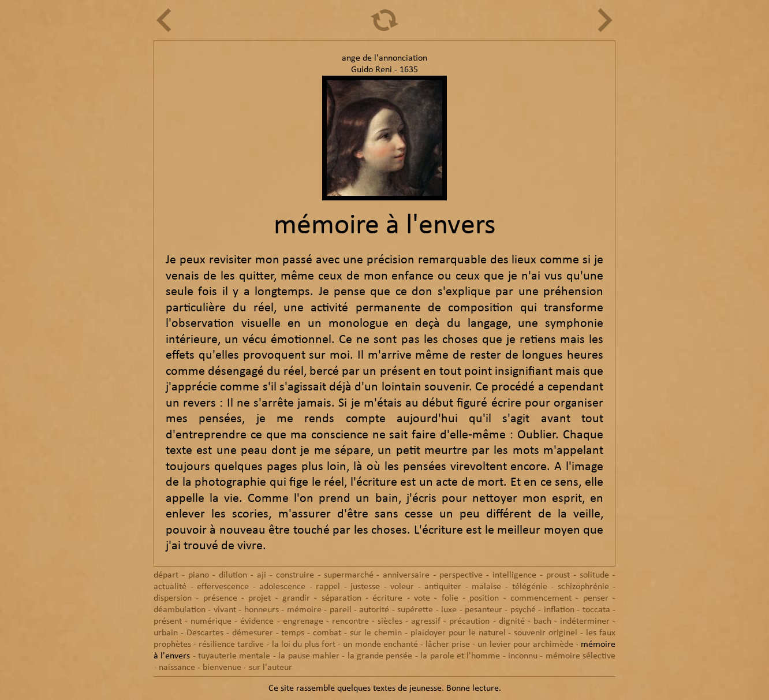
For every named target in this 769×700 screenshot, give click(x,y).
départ (166, 575)
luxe (449, 610)
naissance (177, 668)
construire (295, 575)
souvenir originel (546, 633)
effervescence (223, 587)
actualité (170, 587)
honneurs (262, 610)
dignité (512, 621)
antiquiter (443, 587)
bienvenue (222, 668)
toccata (596, 610)
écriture (387, 598)
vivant (225, 610)
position (484, 598)
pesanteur (484, 610)
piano (199, 575)
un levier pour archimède (525, 645)
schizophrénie (583, 587)
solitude (594, 575)
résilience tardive (231, 645)
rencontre (350, 621)
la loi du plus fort (304, 645)
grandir (296, 598)
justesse (365, 587)
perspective (461, 575)
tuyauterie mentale (234, 656)
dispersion (173, 598)
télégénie (530, 587)
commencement (541, 598)
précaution (469, 621)
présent (168, 621)
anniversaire (406, 575)
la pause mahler (309, 656)
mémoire (304, 610)
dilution (233, 575)
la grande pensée (380, 656)
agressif (426, 621)
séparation (341, 598)
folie (450, 598)
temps (293, 633)
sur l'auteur (270, 668)
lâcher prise (448, 645)
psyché (523, 610)
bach (542, 621)
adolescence (282, 587)
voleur (402, 587)
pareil (341, 610)
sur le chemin (376, 633)
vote (422, 598)
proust (558, 575)
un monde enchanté (380, 645)
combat (327, 633)
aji (262, 575)
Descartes (205, 633)
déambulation (180, 610)
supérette (415, 610)
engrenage (303, 621)
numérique (211, 621)
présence (220, 598)
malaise (486, 587)
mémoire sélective (581, 656)
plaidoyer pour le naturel (458, 633)
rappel (328, 587)
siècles (390, 621)
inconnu (523, 656)
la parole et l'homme (460, 656)
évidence (257, 621)
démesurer (253, 633)
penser (596, 598)
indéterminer (585, 621)
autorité (374, 610)
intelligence (514, 575)
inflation (559, 610)
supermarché (349, 575)
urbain (166, 633)
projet (260, 598)
